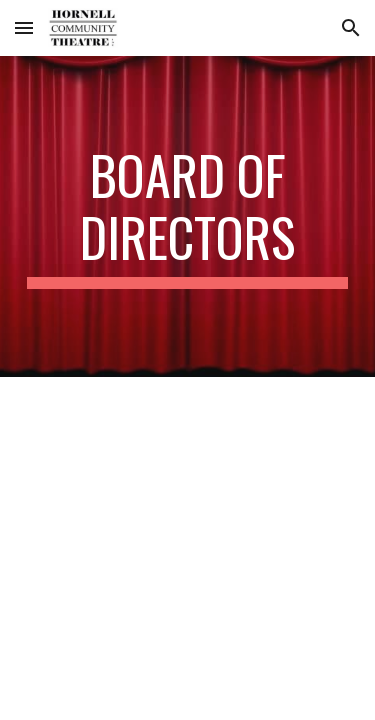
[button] (24, 27)
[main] (188, 216)
